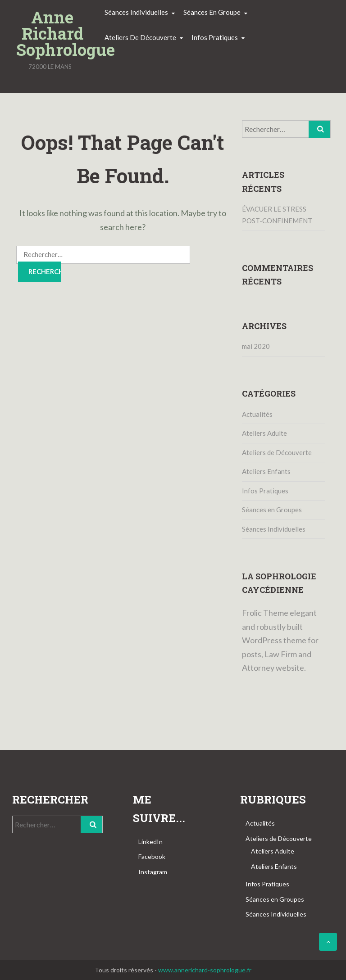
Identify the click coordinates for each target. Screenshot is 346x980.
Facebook (152, 856)
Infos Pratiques (265, 491)
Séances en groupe (212, 12)
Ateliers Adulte (264, 433)
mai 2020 (256, 346)
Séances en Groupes (272, 510)
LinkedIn (150, 842)
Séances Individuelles (274, 529)
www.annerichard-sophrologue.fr (205, 970)
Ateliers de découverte (140, 37)
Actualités (257, 414)
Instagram (153, 872)
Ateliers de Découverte (277, 452)
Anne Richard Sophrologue (52, 33)
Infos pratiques (215, 37)
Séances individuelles (136, 12)
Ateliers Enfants (266, 471)
